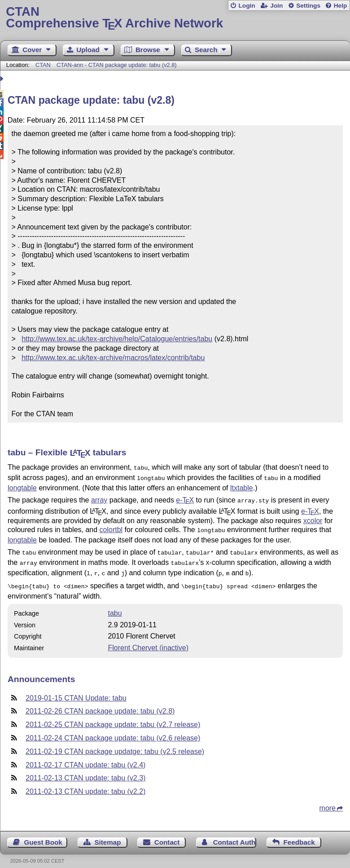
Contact (167, 835)
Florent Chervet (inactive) (148, 641)
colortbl (111, 527)
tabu (115, 606)
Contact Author (235, 835)
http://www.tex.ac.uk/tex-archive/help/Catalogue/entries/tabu (117, 339)
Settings (308, 6)
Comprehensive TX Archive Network (175, 18)
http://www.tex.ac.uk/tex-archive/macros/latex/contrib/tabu (113, 358)
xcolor (313, 518)
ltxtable (242, 486)
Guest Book (43, 835)
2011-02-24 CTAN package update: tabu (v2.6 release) (113, 731)
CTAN (43, 65)
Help (341, 6)
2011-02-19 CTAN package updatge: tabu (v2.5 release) (115, 744)
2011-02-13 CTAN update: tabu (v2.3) (85, 771)
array (99, 498)
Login (247, 6)
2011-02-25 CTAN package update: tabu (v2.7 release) (113, 717)
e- (185, 498)
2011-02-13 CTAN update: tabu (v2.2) (85, 784)
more (328, 801)
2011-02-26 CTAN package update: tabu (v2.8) (100, 704)
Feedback (299, 835)
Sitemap (107, 835)
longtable (22, 486)
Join (276, 6)
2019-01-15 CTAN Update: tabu (76, 691)
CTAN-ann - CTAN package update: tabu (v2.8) (117, 65)
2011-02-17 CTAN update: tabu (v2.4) (85, 758)
